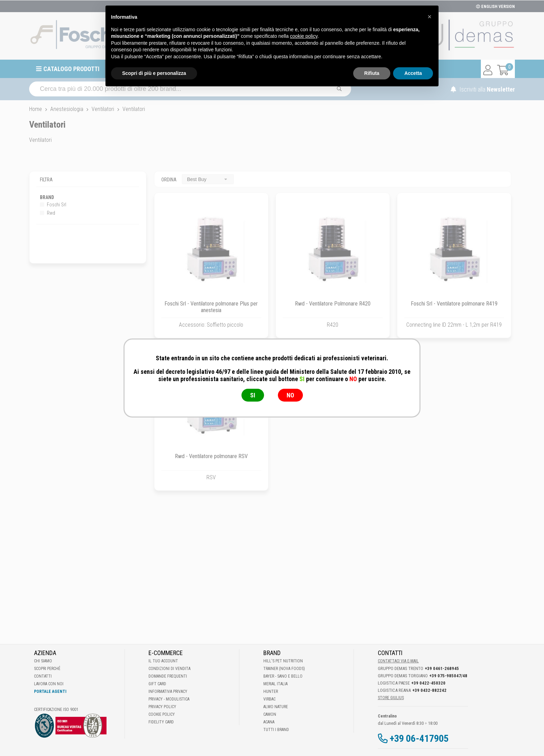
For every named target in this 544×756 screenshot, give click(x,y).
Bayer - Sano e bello (283, 676)
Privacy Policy (162, 707)
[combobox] (208, 179)
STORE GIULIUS (391, 698)
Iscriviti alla (483, 89)
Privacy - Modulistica (169, 699)
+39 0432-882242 (429, 690)
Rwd (48, 213)
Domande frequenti (168, 676)
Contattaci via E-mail (398, 661)
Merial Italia (275, 684)
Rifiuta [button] (372, 73)
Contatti (43, 676)
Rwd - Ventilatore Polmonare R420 (333, 304)
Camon (270, 714)
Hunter (271, 691)
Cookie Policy (162, 714)
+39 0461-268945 (442, 668)
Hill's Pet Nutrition (283, 661)
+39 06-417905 (419, 738)
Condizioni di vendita (169, 669)
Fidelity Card (161, 722)
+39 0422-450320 (428, 683)
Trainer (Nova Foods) (284, 669)
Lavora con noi (49, 684)
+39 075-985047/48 (448, 676)
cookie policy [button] (304, 36)
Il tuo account (163, 661)
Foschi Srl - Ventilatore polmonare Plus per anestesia (211, 307)
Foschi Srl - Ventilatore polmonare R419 (454, 304)
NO (290, 395)
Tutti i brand (276, 730)
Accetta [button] (413, 73)
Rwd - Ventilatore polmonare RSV (211, 456)
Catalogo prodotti (71, 69)
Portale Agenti (50, 691)
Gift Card (157, 684)
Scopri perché (47, 669)
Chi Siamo (43, 661)
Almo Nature (276, 707)
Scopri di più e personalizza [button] (154, 73)
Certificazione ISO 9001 (56, 710)
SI (253, 395)
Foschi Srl (53, 205)
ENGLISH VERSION (495, 7)
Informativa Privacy (168, 691)
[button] (430, 17)
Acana (269, 722)
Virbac (269, 699)
